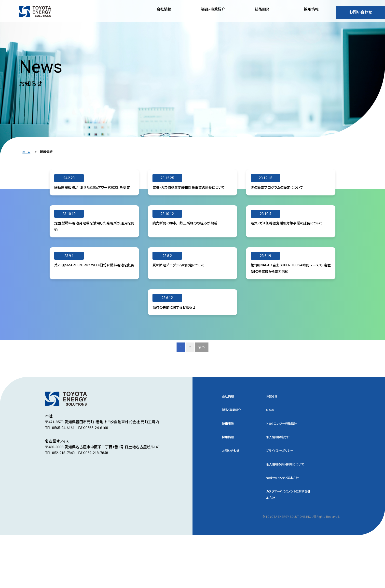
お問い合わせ (361, 13)
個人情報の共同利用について (288, 511)
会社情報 (229, 435)
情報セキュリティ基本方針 (287, 529)
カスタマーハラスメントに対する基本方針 (288, 547)
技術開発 (229, 464)
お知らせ (273, 435)
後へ (203, 384)
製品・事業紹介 (234, 450)
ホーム (27, 152)
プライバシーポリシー (283, 493)
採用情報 (229, 478)
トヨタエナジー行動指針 (285, 464)
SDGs (271, 450)
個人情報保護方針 (281, 478)
